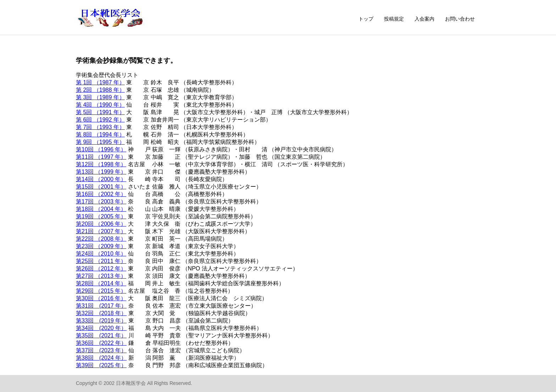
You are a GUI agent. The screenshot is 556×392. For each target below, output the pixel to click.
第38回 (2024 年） (101, 358)
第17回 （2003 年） (101, 201)
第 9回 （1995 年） (100, 142)
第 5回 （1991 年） (100, 112)
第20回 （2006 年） (101, 224)
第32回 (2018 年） (101, 313)
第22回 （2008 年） (101, 239)
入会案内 (424, 19)
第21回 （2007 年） (101, 231)
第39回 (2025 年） (101, 365)
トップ (366, 19)
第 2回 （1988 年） (100, 90)
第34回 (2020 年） (101, 328)
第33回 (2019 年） (101, 321)
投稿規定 (394, 19)
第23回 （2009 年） (101, 246)
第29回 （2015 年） (101, 291)
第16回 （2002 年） (101, 194)
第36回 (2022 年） (101, 343)
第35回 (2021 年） (101, 335)
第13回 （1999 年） (101, 172)
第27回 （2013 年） (101, 276)
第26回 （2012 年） (101, 268)
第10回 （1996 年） (101, 149)
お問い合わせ (460, 19)
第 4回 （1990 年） (100, 105)
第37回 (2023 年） (101, 350)
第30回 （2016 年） (101, 298)
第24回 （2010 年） (101, 254)
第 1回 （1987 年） (100, 82)
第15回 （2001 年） (101, 187)
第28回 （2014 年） (101, 283)
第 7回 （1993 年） (100, 127)
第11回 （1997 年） (101, 157)
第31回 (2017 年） (101, 306)
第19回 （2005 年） (101, 216)
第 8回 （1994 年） (100, 135)
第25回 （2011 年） (101, 261)
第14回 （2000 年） (101, 179)
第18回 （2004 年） (101, 209)
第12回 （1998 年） (101, 164)
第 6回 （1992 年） (100, 120)
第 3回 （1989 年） (100, 97)
